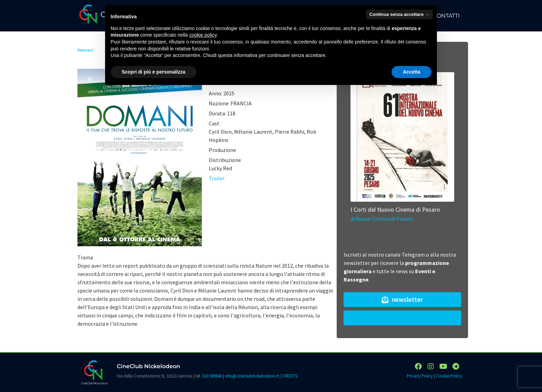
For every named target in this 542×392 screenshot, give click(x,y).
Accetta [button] (412, 72)
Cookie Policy (449, 376)
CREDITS (289, 376)
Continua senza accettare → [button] (399, 14)
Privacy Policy (420, 376)
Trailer (217, 178)
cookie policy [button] (203, 35)
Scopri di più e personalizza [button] (153, 72)
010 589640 (212, 376)
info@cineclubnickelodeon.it (252, 376)
